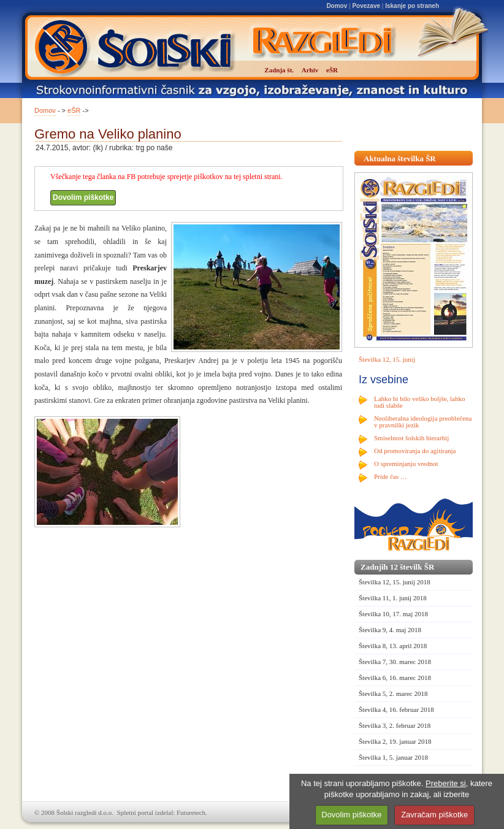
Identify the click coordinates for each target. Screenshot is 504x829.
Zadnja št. (279, 70)
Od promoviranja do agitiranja (415, 451)
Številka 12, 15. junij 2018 (395, 582)
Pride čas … (391, 476)
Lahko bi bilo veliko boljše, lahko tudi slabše (419, 402)
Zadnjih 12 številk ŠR (397, 567)
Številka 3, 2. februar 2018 (395, 725)
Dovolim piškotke (83, 197)
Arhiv (310, 70)
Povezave (366, 6)
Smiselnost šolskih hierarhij (411, 438)
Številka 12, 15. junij (387, 359)
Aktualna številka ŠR (400, 159)
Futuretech (191, 812)
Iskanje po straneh (412, 6)
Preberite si (446, 783)
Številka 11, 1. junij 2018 (393, 598)
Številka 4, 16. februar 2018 (396, 709)
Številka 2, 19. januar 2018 (395, 741)
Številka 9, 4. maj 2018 (390, 630)
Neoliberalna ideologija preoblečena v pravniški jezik (423, 422)
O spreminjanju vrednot (406, 464)
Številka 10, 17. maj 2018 (393, 614)
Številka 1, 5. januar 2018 (393, 757)
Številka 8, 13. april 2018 (393, 646)
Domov (337, 6)
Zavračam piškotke (434, 815)
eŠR (74, 110)
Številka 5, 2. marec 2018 (393, 693)
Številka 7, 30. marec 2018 (395, 662)
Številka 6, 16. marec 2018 (395, 678)
